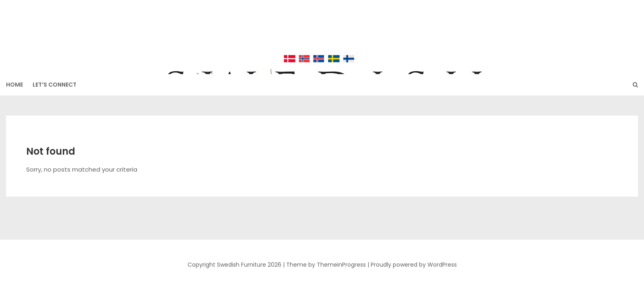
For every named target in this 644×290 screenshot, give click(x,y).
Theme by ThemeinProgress (326, 265)
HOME (14, 85)
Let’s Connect (55, 85)
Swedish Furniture (322, 33)
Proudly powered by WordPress (414, 265)
